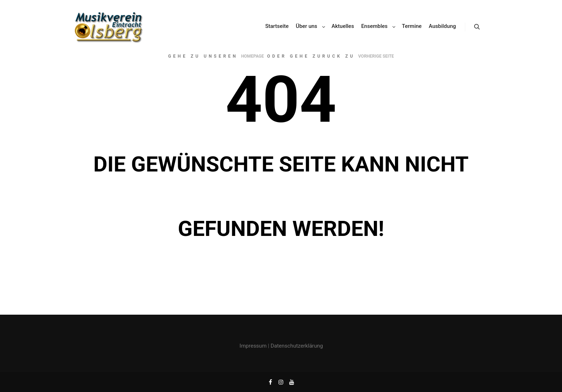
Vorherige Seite (376, 56)
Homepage (253, 56)
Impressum (253, 346)
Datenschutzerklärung (297, 346)
